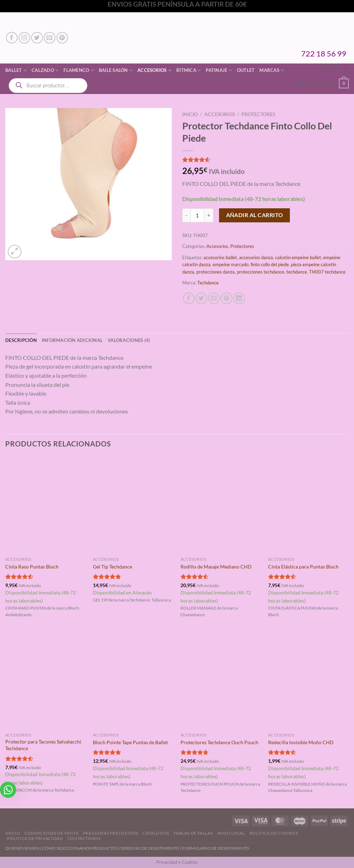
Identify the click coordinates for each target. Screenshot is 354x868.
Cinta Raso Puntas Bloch (32, 567)
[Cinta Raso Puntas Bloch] (46, 505)
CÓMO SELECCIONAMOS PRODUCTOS (80, 848)
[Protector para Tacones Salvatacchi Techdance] (46, 681)
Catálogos (156, 833)
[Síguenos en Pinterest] (62, 38)
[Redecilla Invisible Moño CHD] (308, 681)
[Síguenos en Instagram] (24, 38)
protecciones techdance (261, 272)
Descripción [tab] (21, 340)
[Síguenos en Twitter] (37, 38)
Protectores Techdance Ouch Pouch (219, 742)
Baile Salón (116, 70)
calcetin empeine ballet (298, 257)
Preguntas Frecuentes (111, 833)
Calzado (45, 70)
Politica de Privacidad (35, 838)
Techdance (208, 283)
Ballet (16, 70)
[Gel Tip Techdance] (133, 505)
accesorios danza (256, 257)
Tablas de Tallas (193, 833)
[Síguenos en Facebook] (12, 38)
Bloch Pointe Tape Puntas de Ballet (130, 742)
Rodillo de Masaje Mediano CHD (216, 567)
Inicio (190, 114)
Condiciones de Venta (52, 833)
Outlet (246, 70)
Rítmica (189, 70)
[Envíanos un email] (50, 38)
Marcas (272, 70)
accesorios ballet (220, 257)
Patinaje (219, 70)
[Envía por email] (214, 298)
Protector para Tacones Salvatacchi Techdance (43, 745)
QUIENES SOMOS (22, 848)
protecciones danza (216, 272)
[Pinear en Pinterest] (227, 298)
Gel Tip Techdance (113, 567)
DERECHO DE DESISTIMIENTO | (151, 848)
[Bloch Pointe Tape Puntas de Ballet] (133, 681)
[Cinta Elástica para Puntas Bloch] (308, 505)
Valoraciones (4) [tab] (129, 340)
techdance (297, 272)
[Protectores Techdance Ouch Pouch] (221, 681)
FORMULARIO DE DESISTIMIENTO (216, 848)
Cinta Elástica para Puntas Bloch (303, 567)
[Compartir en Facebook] (189, 298)
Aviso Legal (231, 833)
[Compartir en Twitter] (201, 298)
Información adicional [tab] (72, 340)
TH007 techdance (327, 272)
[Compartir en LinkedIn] (239, 298)
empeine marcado (231, 264)
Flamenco (79, 70)
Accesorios (154, 70)
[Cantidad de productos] (197, 215)
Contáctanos (84, 838)
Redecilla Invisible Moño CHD (301, 742)
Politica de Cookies (274, 833)
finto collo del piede (270, 264)
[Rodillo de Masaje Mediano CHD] (221, 505)
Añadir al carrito (255, 215)
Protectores (258, 114)
